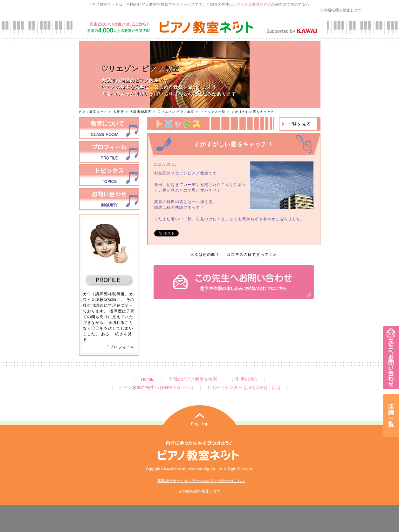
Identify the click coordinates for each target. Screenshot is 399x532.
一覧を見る (299, 124)
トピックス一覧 (213, 112)
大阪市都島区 (141, 112)
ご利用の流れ (245, 379)
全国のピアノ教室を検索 (193, 379)
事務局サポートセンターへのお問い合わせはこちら (201, 481)
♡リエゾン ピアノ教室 (176, 112)
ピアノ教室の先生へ (156, 388)
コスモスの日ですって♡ (250, 255)
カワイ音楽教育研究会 (252, 4)
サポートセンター (244, 388)
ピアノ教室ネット (93, 112)
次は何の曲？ (207, 255)
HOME (147, 379)
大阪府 (119, 112)
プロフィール (121, 347)
